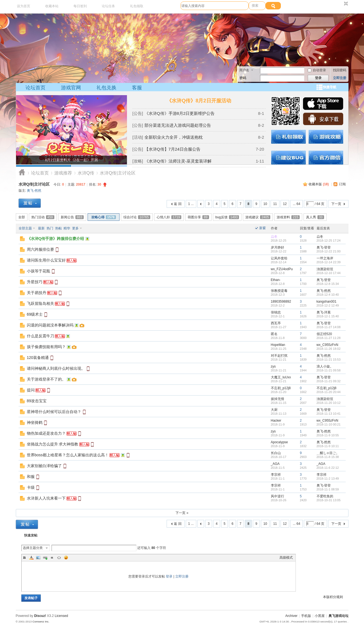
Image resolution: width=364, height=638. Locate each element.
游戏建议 (258, 217)
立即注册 (340, 78)
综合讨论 (137, 217)
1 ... (191, 204)
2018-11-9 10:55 (328, 435)
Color (31, 558)
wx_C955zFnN (328, 345)
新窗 (263, 228)
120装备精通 (38, 358)
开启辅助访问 (341, 4)
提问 (31, 390)
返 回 (178, 204)
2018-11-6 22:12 (328, 468)
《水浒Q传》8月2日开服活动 (199, 101)
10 (265, 204)
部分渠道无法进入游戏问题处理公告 (178, 125)
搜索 (255, 6)
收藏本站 (52, 6)
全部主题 (25, 228)
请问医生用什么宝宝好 (46, 260)
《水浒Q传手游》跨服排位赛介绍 (56, 239)
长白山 (276, 453)
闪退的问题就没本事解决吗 (50, 325)
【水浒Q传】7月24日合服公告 (172, 149)
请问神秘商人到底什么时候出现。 (56, 368)
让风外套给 (279, 258)
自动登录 (317, 70)
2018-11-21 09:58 (329, 370)
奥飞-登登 (324, 247)
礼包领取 (137, 6)
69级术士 (35, 314)
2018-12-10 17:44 (329, 273)
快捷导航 (330, 87)
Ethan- (276, 280)
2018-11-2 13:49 (328, 479)
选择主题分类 (33, 548)
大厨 (274, 410)
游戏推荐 (63, 173)
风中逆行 (278, 496)
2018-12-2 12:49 (328, 305)
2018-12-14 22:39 (329, 262)
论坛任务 (108, 6)
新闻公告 (72, 217)
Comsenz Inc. (41, 621)
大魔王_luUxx (281, 377)
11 (275, 204)
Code (59, 558)
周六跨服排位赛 (40, 249)
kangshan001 (327, 302)
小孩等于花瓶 (39, 271)
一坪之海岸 (325, 258)
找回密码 (340, 70)
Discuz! (40, 616)
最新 (41, 228)
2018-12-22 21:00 (329, 251)
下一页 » (182, 513)
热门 (50, 228)
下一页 (336, 204)
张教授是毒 (279, 291)
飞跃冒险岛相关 (40, 303)
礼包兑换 (106, 88)
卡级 (31, 487)
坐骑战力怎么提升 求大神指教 (53, 444)
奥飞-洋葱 (324, 312)
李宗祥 (276, 475)
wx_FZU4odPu (282, 269)
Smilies (66, 558)
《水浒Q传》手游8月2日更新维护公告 (180, 113)
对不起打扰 (279, 356)
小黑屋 (320, 616)
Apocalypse (279, 442)
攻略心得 (104, 217)
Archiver (291, 616)
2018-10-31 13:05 (329, 500)
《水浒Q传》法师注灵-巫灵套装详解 (178, 161)
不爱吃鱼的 (325, 496)
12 (285, 204)
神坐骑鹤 (35, 422)
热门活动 (43, 217)
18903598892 (281, 302)
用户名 (244, 70)
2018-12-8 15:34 (328, 284)
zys (273, 366)
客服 (137, 88)
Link (45, 558)
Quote (52, 558)
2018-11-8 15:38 (328, 457)
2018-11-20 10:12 (329, 403)
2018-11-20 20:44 (329, 392)
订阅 (342, 184)
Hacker (276, 421)
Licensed (61, 616)
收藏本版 (319, 184)
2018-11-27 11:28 (329, 338)
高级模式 (286, 558)
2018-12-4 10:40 (328, 295)
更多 (75, 228)
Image (38, 558)
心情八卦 (169, 217)
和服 (31, 477)
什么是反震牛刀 (40, 336)
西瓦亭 (276, 323)
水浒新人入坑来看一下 (46, 498)
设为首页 (24, 6)
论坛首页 (35, 88)
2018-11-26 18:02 (329, 349)
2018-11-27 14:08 (329, 327)
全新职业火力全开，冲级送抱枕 (174, 137)
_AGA (275, 464)
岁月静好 (278, 247)
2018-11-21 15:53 (329, 359)
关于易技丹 (37, 293)
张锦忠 (276, 312)
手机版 (306, 616)
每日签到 (80, 6)
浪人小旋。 (325, 366)
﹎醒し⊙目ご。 (328, 453)
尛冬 (274, 237)
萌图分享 (198, 217)
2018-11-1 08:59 (328, 489)
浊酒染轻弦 (325, 269)
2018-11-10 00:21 (329, 424)
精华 (67, 228)
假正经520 (324, 334)
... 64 (296, 204)
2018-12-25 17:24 (329, 240)
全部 (22, 217)
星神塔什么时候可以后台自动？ (54, 412)
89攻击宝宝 (37, 401)
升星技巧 (35, 282)
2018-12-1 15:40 (328, 316)
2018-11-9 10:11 (328, 446)
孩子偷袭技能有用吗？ (46, 347)
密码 (243, 78)
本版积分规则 (333, 597)
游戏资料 (288, 217)
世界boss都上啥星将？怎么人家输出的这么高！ (68, 455)
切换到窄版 (345, 4)
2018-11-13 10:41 (329, 414)
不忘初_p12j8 (281, 388)
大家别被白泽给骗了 (44, 466)
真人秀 (315, 217)
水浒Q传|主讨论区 (34, 184)
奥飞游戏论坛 (22, 173)
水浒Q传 (86, 173)
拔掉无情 (278, 399)
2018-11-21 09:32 (329, 381)
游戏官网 (71, 88)
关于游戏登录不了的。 (46, 379)
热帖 (58, 228)
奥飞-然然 (34, 191)
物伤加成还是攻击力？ (46, 433)
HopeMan (278, 345)
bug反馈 (227, 217)
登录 (169, 576)
